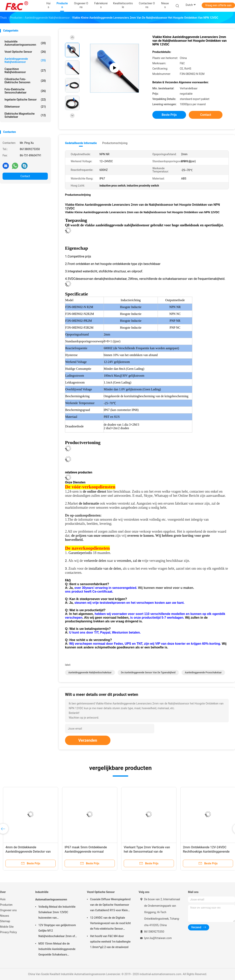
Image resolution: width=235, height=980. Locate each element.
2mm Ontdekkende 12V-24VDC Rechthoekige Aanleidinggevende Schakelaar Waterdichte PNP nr (206, 852)
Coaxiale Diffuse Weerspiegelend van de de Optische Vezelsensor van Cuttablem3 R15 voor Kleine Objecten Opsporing (110, 905)
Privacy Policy (8, 932)
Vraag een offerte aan (218, 5)
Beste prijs (169, 115)
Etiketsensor (25, 107)
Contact (25, 176)
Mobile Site (7, 927)
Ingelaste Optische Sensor (25, 100)
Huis (3, 899)
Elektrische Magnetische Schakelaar (25, 115)
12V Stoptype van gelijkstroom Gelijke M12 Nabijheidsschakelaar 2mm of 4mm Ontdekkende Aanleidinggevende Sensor (57, 931)
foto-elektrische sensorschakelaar (25, 91)
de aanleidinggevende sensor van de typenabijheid (148, 673)
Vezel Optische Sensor (25, 52)
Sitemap (5, 921)
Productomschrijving (115, 143)
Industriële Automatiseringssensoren (25, 43)
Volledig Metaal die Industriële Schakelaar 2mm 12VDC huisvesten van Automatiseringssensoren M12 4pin (57, 913)
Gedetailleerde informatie (81, 143)
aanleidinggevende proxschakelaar (203, 673)
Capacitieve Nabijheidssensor (25, 71)
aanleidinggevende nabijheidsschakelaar (90, 673)
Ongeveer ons (8, 910)
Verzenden (88, 740)
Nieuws (5, 916)
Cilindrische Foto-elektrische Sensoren (25, 81)
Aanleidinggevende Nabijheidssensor (25, 60)
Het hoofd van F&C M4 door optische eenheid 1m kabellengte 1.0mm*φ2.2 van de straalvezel (110, 942)
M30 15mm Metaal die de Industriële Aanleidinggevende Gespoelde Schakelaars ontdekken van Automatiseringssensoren (57, 950)
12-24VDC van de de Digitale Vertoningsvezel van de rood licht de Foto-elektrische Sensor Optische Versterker (110, 924)
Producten (6, 905)
